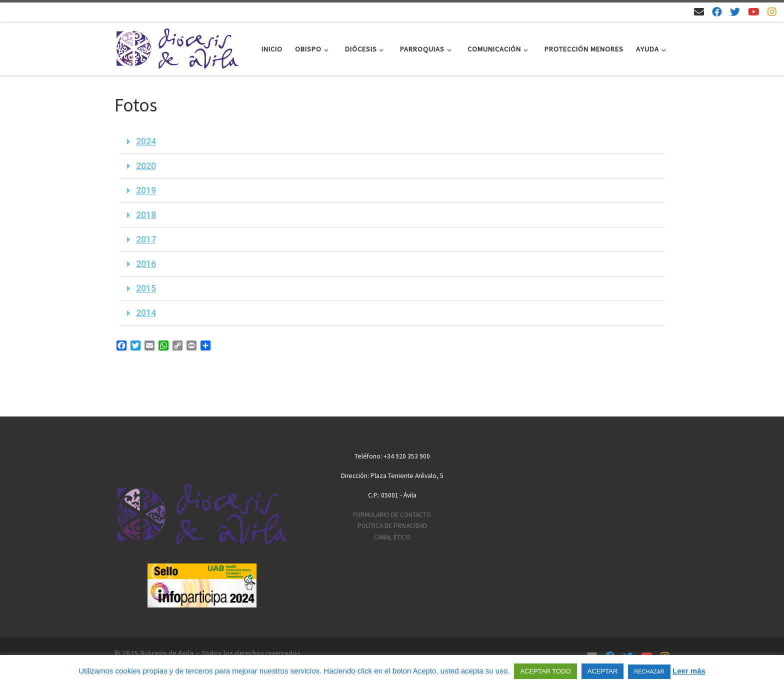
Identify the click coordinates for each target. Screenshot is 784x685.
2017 (146, 239)
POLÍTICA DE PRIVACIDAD (392, 526)
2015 (146, 288)
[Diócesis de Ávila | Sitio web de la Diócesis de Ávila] (177, 47)
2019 (146, 190)
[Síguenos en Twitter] (735, 12)
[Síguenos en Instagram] (772, 12)
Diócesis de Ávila (167, 653)
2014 (146, 313)
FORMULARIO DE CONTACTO (392, 515)
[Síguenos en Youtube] (754, 12)
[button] (392, 142)
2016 (146, 264)
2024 (146, 141)
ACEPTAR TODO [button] (545, 671)
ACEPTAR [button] (602, 671)
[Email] (699, 12)
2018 (146, 215)
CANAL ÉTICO (392, 537)
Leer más (689, 671)
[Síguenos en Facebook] (717, 12)
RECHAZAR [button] (649, 671)
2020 (146, 166)
